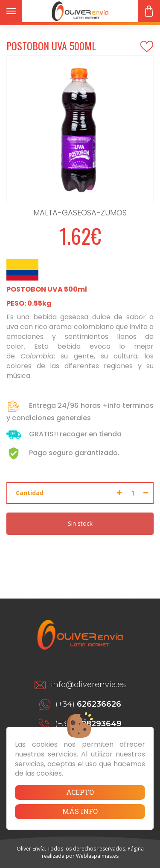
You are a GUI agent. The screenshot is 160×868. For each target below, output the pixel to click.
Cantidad (30, 493)
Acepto (80, 792)
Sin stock (80, 523)
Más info (80, 811)
